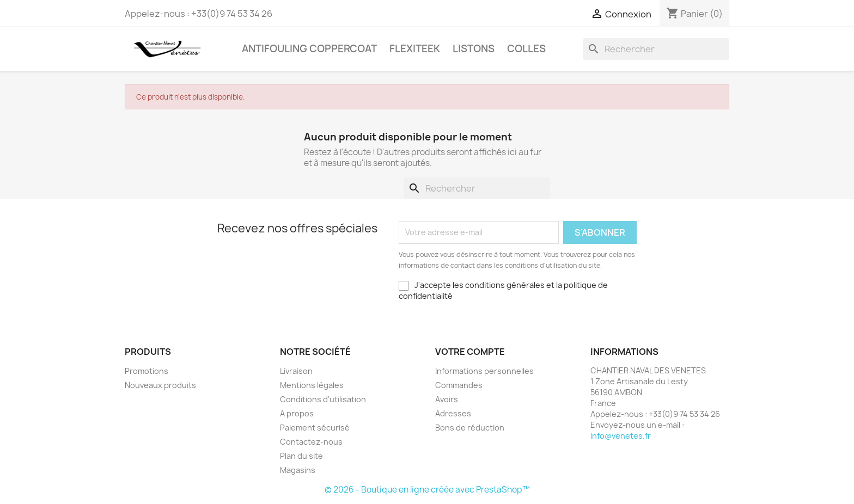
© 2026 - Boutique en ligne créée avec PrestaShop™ (427, 490)
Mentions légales (312, 385)
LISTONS (474, 49)
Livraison (296, 371)
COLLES (526, 49)
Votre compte (470, 352)
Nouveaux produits (160, 385)
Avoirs (447, 399)
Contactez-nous (311, 442)
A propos (297, 413)
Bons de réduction (470, 428)
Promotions (147, 371)
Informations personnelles (484, 371)
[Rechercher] (656, 49)
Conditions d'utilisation (323, 399)
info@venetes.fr (621, 436)
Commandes (459, 385)
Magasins (298, 470)
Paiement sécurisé (315, 428)
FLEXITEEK (415, 49)
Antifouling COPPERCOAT (309, 49)
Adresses (453, 413)
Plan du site (301, 456)
